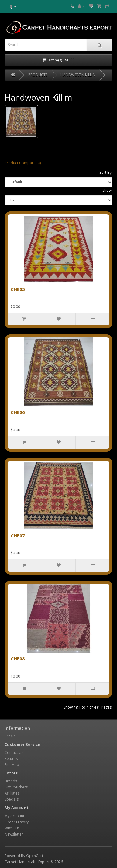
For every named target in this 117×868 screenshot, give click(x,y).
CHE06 (18, 412)
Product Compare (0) (23, 163)
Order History (17, 822)
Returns (11, 759)
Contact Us (14, 752)
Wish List (12, 828)
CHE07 (18, 535)
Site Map (12, 765)
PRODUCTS (38, 75)
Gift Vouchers (16, 787)
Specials (12, 799)
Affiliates (12, 793)
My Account (14, 816)
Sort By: (106, 172)
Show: (107, 190)
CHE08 (18, 658)
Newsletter (14, 834)
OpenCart (35, 856)
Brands (11, 781)
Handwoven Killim (78, 75)
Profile (10, 736)
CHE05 (18, 289)
